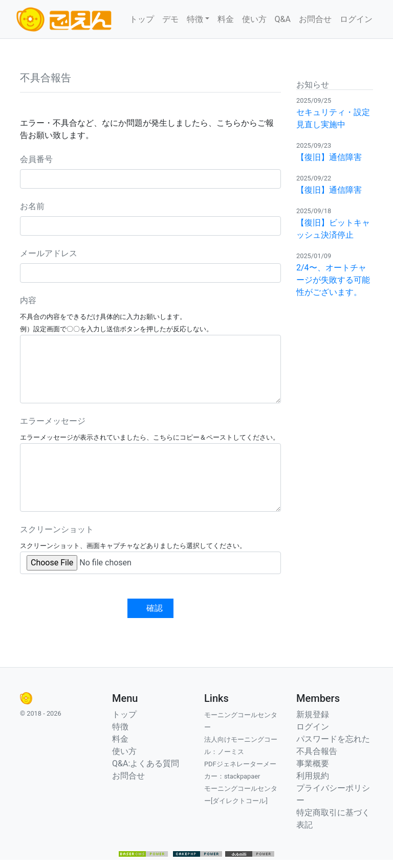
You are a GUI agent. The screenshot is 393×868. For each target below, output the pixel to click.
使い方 (254, 19)
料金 (226, 19)
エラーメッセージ (53, 421)
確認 (155, 608)
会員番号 (36, 159)
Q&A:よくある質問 (146, 763)
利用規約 (313, 776)
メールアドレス (49, 253)
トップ (142, 19)
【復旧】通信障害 (329, 157)
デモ (170, 19)
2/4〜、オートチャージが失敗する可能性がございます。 (333, 280)
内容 (28, 300)
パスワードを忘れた (333, 739)
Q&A (283, 19)
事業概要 (313, 763)
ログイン (356, 19)
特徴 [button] (195, 19)
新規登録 (313, 714)
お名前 (32, 206)
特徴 (120, 727)
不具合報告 (317, 751)
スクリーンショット (57, 529)
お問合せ (315, 19)
